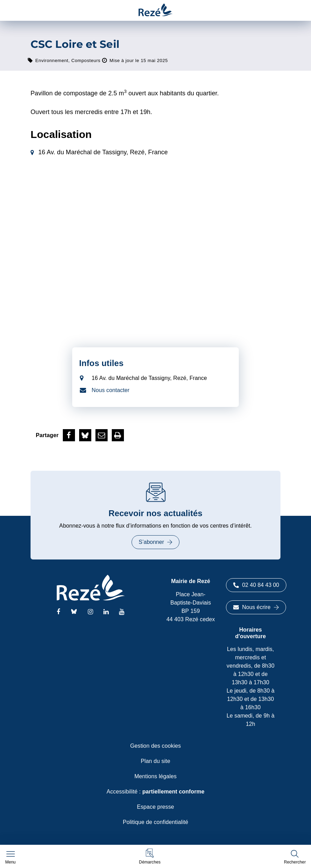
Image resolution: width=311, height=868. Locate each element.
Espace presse (155, 807)
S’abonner (156, 542)
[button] (150, 856)
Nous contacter (111, 390)
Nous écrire (256, 607)
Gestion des (155, 746)
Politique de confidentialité (156, 822)
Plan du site (156, 761)
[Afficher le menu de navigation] (10, 858)
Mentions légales (155, 776)
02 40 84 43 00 (256, 585)
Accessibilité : (155, 792)
